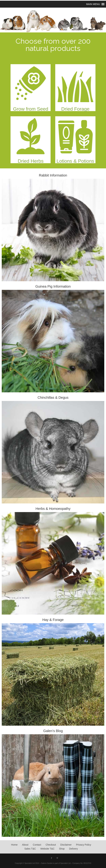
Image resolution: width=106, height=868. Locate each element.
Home (14, 845)
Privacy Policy (84, 845)
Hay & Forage (53, 620)
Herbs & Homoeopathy (53, 509)
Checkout (51, 845)
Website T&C (47, 849)
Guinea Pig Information (53, 286)
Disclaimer (66, 845)
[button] (93, 4)
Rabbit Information (53, 175)
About (25, 845)
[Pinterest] (57, 858)
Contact (37, 845)
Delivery (73, 849)
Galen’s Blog (53, 731)
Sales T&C (30, 849)
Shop (62, 849)
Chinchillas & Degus (53, 398)
